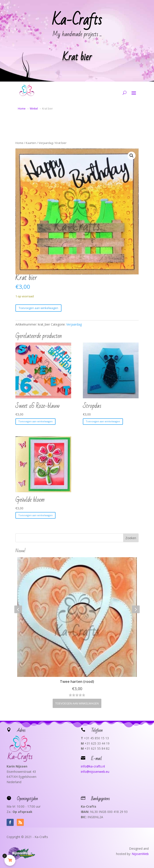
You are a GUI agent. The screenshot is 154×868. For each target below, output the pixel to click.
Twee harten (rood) (77, 682)
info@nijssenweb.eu (95, 772)
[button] (132, 156)
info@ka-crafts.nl (93, 766)
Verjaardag (46, 143)
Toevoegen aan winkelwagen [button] (35, 421)
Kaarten (31, 143)
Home (19, 143)
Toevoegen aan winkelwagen (38, 308)
